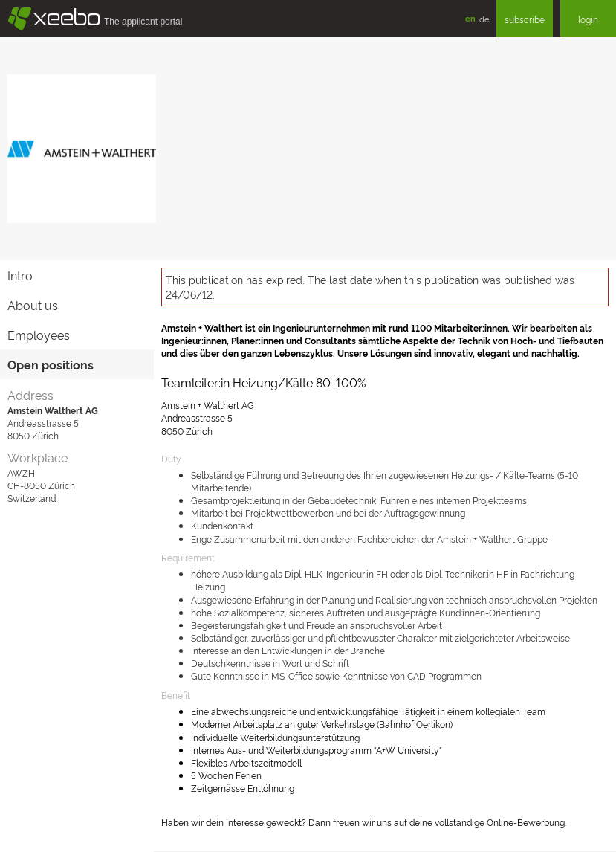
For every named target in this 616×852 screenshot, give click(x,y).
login (588, 19)
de (484, 19)
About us (33, 305)
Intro (20, 275)
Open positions (51, 364)
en (470, 18)
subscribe (525, 19)
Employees (39, 335)
